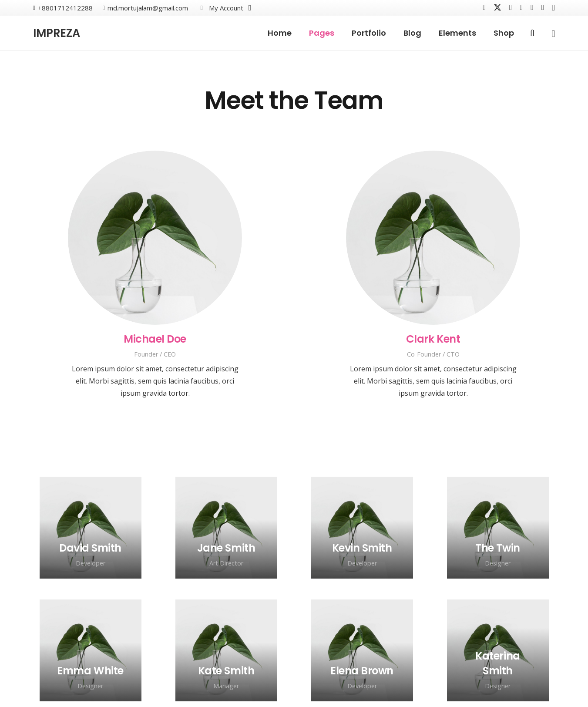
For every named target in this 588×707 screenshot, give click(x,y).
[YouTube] (522, 7)
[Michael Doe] (155, 238)
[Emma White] (90, 671)
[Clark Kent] (433, 238)
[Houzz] (543, 7)
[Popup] (553, 33)
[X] (497, 8)
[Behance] (532, 7)
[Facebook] (484, 7)
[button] (224, 8)
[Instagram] (553, 8)
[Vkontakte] (511, 7)
